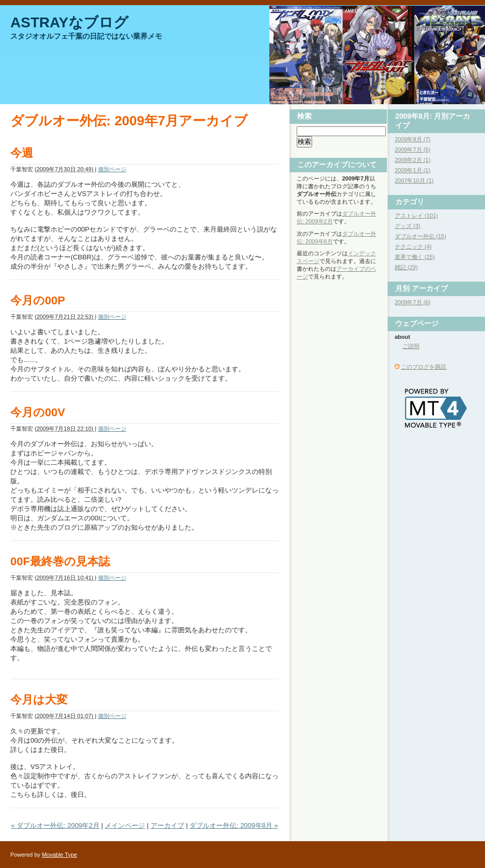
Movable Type (59, 855)
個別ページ (112, 169)
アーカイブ (167, 825)
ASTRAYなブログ (69, 22)
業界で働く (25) (415, 257)
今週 (22, 153)
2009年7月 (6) (413, 302)
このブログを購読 (424, 367)
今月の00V (38, 412)
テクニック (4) (413, 247)
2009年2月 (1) (413, 160)
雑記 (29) (406, 267)
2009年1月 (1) (413, 170)
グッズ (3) (408, 226)
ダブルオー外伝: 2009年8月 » (233, 825)
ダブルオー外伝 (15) (421, 236)
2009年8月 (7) (413, 139)
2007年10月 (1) (414, 181)
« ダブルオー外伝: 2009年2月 (55, 825)
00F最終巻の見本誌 (60, 561)
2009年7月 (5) (413, 150)
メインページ (125, 825)
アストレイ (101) (416, 216)
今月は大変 (39, 700)
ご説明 (411, 346)
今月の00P (38, 300)
